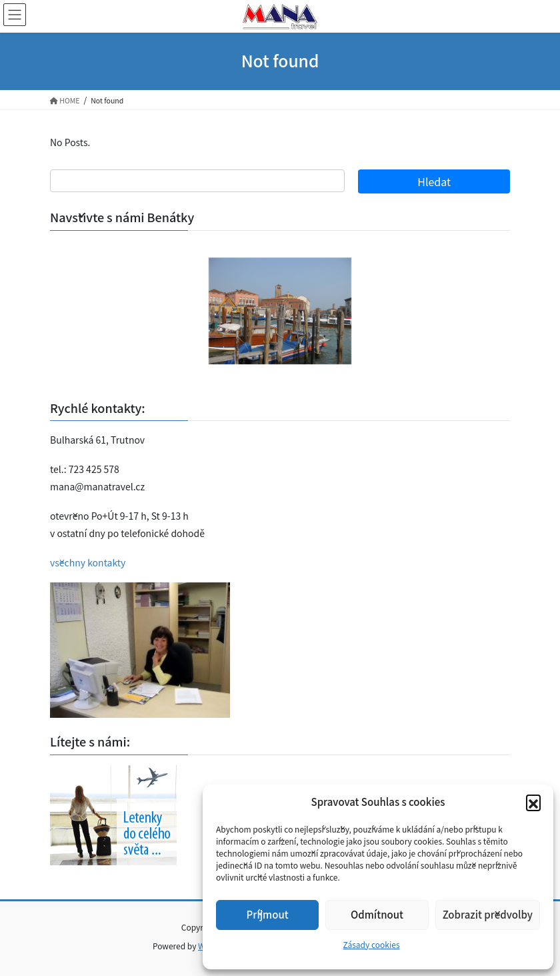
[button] (533, 802)
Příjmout (268, 914)
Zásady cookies (371, 944)
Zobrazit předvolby (488, 914)
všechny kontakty (88, 562)
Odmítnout (377, 914)
